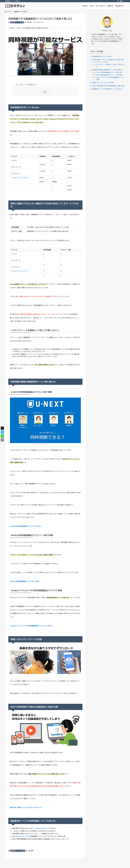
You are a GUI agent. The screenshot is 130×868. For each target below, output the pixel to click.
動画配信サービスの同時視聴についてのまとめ (108, 89)
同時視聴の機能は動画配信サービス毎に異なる (108, 70)
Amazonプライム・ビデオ (20, 178)
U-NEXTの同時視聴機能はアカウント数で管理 (109, 72)
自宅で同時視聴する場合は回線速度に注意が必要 (109, 86)
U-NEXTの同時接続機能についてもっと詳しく (26, 526)
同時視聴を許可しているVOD (102, 57)
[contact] (121, 1)
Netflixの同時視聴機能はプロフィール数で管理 (109, 75)
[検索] (124, 1)
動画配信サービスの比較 (17, 22)
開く (45, 92)
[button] (2, 428)
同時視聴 (29, 22)
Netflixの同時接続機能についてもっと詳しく (25, 581)
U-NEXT (14, 160)
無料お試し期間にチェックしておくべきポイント (26, 807)
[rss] (118, 1)
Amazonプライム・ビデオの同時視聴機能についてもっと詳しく (32, 626)
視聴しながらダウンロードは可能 (103, 83)
